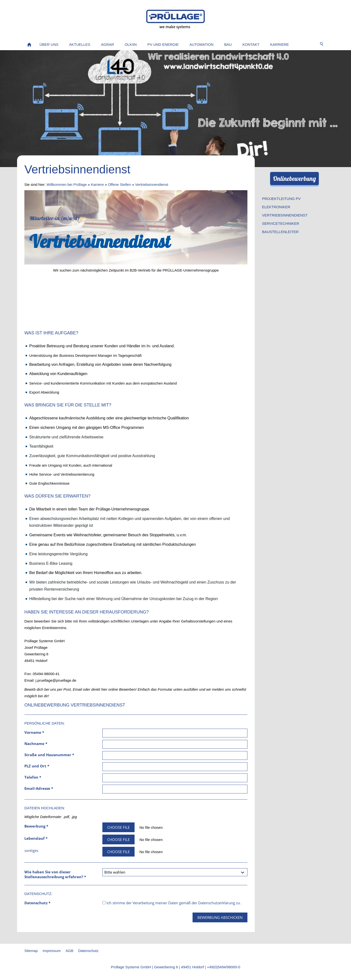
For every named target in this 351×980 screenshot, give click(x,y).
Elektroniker (276, 207)
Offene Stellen (120, 184)
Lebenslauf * (36, 838)
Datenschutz (88, 951)
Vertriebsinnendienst (152, 184)
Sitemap (31, 951)
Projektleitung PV (281, 199)
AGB (69, 951)
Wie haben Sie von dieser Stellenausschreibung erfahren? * (55, 874)
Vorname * (34, 732)
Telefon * (33, 777)
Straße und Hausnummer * (49, 755)
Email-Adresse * (39, 788)
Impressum (52, 951)
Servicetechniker (281, 223)
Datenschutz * (37, 903)
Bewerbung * (36, 826)
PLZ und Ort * (37, 766)
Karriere (97, 184)
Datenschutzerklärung (217, 903)
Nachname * (36, 744)
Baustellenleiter (280, 232)
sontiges (31, 850)
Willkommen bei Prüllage (67, 184)
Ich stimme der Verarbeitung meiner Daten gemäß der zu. (172, 903)
